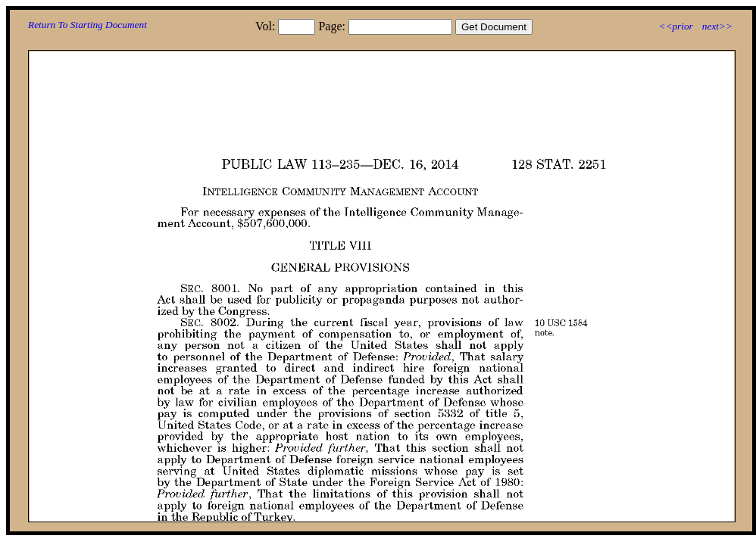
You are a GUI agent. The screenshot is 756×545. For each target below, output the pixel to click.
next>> (717, 26)
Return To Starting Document (87, 25)
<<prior (675, 26)
